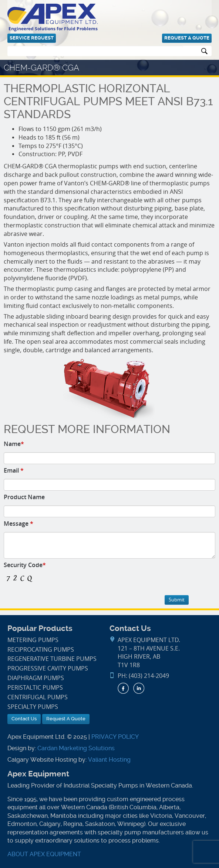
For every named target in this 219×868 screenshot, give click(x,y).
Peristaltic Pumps (35, 688)
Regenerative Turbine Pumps (52, 659)
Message (18, 524)
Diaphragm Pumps (36, 678)
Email (14, 470)
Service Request (32, 38)
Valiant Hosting (109, 760)
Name (14, 444)
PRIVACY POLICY (115, 737)
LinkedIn (139, 688)
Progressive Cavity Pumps (48, 668)
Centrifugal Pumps (38, 697)
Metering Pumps (33, 640)
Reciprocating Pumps (41, 650)
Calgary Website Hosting (42, 760)
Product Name (24, 497)
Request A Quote (187, 38)
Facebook (123, 688)
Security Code (25, 565)
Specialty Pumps (33, 707)
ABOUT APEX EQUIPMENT (44, 854)
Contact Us (24, 719)
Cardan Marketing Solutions (76, 748)
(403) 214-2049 (149, 676)
